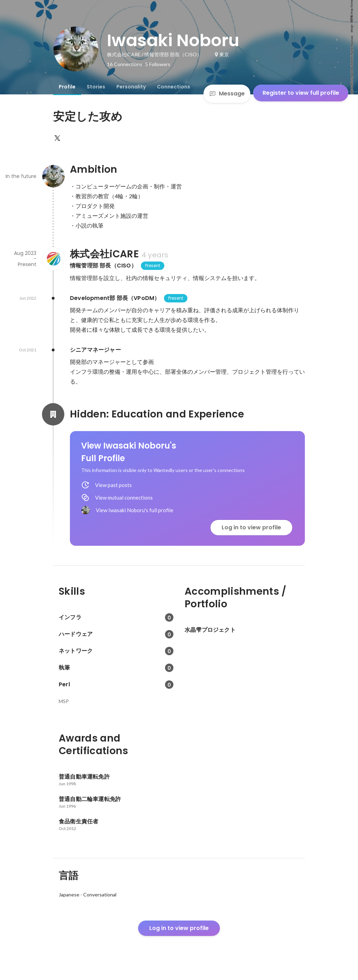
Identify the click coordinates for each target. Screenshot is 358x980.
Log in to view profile (251, 527)
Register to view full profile (301, 93)
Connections (174, 87)
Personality (131, 87)
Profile (67, 87)
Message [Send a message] (227, 94)
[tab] (67, 87)
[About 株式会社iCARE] (53, 259)
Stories (96, 87)
